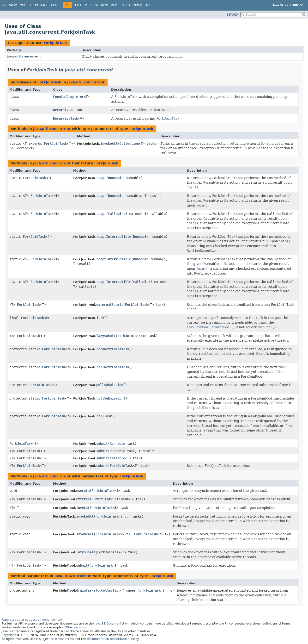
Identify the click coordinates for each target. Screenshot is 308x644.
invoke (82, 508)
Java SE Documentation (112, 624)
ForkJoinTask (56, 43)
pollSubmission (110, 385)
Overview (9, 5)
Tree (78, 5)
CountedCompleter (68, 97)
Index (137, 5)
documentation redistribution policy (113, 639)
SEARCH (233, 15)
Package (42, 5)
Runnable (116, 178)
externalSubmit (110, 305)
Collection (19, 148)
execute (83, 491)
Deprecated (120, 5)
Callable (116, 214)
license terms (64, 639)
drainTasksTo (88, 590)
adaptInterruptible (114, 237)
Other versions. (76, 627)
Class (56, 5)
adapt (101, 178)
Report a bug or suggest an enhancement (32, 620)
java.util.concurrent (24, 56)
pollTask (104, 416)
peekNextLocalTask (113, 349)
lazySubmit (106, 336)
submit (102, 444)
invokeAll (109, 144)
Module (26, 5)
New (105, 5)
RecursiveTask (66, 119)
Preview (92, 5)
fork (100, 318)
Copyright (9, 635)
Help (148, 5)
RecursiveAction (67, 110)
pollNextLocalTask (113, 367)
